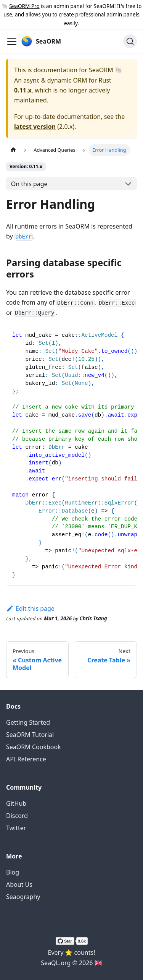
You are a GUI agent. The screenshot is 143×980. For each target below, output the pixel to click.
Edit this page (30, 608)
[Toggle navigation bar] (12, 41)
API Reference (26, 759)
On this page (29, 184)
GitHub (16, 803)
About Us (19, 884)
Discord (17, 816)
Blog (13, 872)
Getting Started (28, 722)
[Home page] (13, 150)
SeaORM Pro (24, 6)
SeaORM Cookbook (34, 747)
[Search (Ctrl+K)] (130, 41)
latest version (35, 127)
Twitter (16, 828)
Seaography (23, 897)
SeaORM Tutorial (30, 735)
